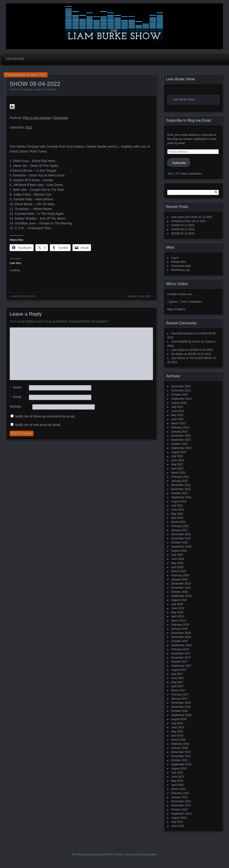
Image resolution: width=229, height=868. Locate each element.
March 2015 (178, 789)
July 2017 (177, 674)
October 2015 (180, 760)
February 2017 (180, 695)
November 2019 (181, 588)
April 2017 (177, 686)
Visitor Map (15, 59)
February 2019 (180, 625)
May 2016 (177, 732)
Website (15, 406)
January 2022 (180, 481)
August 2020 (179, 551)
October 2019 (180, 592)
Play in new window (37, 118)
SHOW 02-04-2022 (24, 296)
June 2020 (178, 559)
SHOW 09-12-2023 (183, 229)
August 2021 (179, 501)
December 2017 (181, 653)
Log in (175, 258)
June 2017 (178, 678)
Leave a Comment (45, 89)
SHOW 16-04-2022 (139, 296)
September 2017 (181, 666)
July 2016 (177, 723)
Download (61, 118)
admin (22, 75)
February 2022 (180, 477)
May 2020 (177, 563)
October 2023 (180, 395)
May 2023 (177, 415)
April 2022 (177, 469)
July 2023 (177, 407)
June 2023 (178, 411)
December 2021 (181, 485)
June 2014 (178, 826)
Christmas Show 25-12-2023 (189, 221)
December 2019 (181, 584)
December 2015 (181, 752)
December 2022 (181, 436)
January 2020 (180, 580)
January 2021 (180, 530)
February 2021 (180, 526)
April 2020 (177, 567)
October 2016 (180, 711)
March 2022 (178, 473)
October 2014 (180, 810)
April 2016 (177, 736)
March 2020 (178, 571)
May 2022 (177, 464)
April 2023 (177, 419)
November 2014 (181, 805)
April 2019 (177, 616)
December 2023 (181, 386)
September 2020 (181, 547)
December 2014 (181, 801)
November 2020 (181, 538)
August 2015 (179, 768)
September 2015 (181, 764)
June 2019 (178, 608)
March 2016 (178, 740)
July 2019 (177, 604)
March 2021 (178, 522)
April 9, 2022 (38, 75)
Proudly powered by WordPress (92, 854)
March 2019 (178, 621)
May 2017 (177, 682)
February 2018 (180, 649)
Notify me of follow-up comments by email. (45, 416)
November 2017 (181, 658)
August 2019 (179, 600)
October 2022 (180, 444)
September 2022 (181, 448)
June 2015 (178, 777)
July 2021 (177, 506)
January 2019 (180, 629)
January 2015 (180, 797)
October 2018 (180, 641)
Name (16, 387)
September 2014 (181, 814)
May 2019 (177, 612)
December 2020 (181, 534)
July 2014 (177, 822)
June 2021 (178, 510)
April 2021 (177, 518)
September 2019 (181, 596)
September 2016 (181, 715)
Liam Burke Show (180, 79)
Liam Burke (178, 350)
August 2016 (179, 719)
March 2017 (178, 690)
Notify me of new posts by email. (38, 425)
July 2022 (177, 456)
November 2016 (181, 707)
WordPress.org (180, 270)
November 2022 (181, 440)
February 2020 (180, 575)
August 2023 (179, 403)
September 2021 (181, 497)
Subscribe (179, 163)
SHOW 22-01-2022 (201, 350)
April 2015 (177, 785)
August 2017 (179, 670)
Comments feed (181, 266)
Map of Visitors (176, 309)
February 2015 (180, 793)
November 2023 (181, 391)
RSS (29, 127)
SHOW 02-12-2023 (183, 233)
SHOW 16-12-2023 (183, 225)
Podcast (28, 89)
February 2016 (180, 744)
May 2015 (177, 781)
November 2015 (181, 756)
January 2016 (180, 748)
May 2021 (177, 514)
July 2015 (177, 773)
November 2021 (181, 489)
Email (15, 397)
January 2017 (180, 699)
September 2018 (181, 645)
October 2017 (180, 662)
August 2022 (179, 452)
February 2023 (180, 427)
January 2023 (180, 432)
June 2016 (178, 727)
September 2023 (181, 399)
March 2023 (178, 423)
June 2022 (178, 460)
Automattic (150, 854)
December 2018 (181, 633)
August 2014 (179, 818)
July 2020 (177, 555)
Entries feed (178, 262)
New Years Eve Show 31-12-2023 (192, 217)
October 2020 (180, 543)
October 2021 (180, 493)
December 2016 (181, 703)
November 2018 (181, 637)
